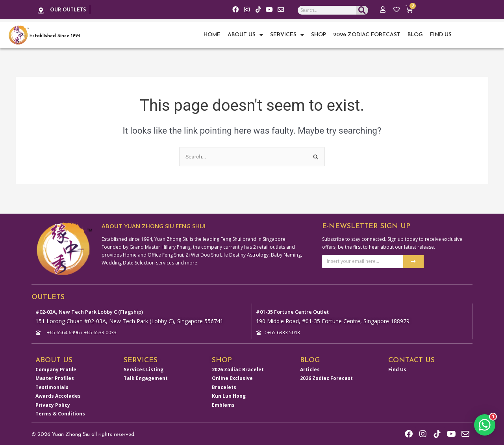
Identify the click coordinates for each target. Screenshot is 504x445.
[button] (484, 424)
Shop (319, 35)
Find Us (441, 35)
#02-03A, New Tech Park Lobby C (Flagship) (94, 306)
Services (287, 35)
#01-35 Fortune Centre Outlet (297, 306)
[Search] (362, 12)
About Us (245, 35)
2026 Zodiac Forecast (367, 35)
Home (212, 35)
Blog (415, 35)
